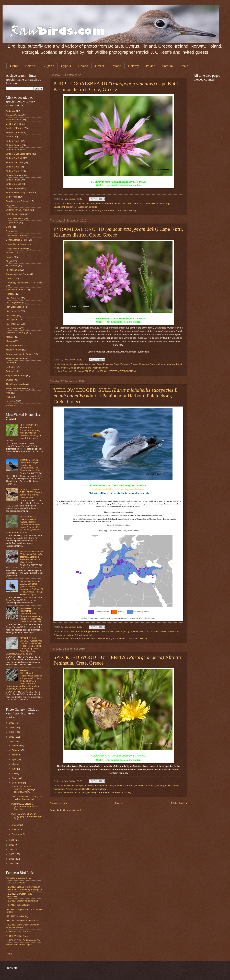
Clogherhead (12, 223)
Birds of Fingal (13, 180)
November (17, 829)
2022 (12, 864)
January (16, 745)
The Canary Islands (15, 384)
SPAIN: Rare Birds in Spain (19, 945)
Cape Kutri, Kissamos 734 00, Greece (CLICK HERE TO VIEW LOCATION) (99, 210)
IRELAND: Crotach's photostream (22, 901)
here (104, 185)
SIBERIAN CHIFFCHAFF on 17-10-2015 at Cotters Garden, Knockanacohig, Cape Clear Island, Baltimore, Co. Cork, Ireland (24, 680)
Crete (75, 204)
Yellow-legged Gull (83, 635)
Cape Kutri (66, 204)
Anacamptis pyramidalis (72, 364)
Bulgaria (48, 66)
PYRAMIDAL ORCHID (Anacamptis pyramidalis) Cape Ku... (25, 806)
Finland (83, 66)
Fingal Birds (12, 265)
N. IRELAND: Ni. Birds (17, 936)
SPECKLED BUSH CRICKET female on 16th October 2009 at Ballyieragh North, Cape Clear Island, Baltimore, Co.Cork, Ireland (24, 646)
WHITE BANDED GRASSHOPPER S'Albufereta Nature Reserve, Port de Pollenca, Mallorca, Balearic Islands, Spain (24, 525)
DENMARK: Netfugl (15, 883)
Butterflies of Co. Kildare (18, 210)
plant (161, 204)
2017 (12, 840)
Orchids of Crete (77, 368)
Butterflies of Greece (145, 786)
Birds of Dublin (13, 141)
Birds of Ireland (13, 188)
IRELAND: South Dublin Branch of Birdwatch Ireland (22, 926)
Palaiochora (173, 631)
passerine (11, 401)
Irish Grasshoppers (15, 307)
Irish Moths (11, 315)
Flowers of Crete (87, 204)
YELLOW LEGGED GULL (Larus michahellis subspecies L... (27, 798)
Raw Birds (69, 199)
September (18, 783)
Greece (100, 66)
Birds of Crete (68, 631)
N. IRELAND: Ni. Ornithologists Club (24, 940)
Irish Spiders (12, 320)
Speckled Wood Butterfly (94, 789)
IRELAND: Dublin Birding (18, 905)
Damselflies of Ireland (16, 235)
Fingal (9, 261)
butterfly (160, 786)
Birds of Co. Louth (15, 162)
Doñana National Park (17, 240)
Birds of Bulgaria (14, 150)
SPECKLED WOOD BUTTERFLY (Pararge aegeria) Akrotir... (23, 789)
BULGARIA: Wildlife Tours (19, 878)
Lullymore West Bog (16, 332)
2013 (12, 728)
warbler (9, 406)
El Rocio (10, 253)
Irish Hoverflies (13, 311)
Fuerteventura (13, 270)
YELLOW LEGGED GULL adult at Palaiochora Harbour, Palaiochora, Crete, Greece (116, 396)
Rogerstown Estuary (16, 376)
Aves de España (14, 115)
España (10, 257)
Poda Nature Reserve (16, 358)
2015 (12, 737)
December (17, 834)
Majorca (10, 341)
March (15, 755)
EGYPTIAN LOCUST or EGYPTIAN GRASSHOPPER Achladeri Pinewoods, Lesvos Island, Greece (31, 615)
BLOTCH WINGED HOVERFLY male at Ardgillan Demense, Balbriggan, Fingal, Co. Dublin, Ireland (24, 433)
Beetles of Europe (15, 128)
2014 (12, 732)
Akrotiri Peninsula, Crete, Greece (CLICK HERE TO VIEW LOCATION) (97, 793)
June (15, 769)
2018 (12, 845)
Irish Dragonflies (14, 302)
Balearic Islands (14, 120)
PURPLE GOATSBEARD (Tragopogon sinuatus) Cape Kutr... (26, 816)
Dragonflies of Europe (16, 244)
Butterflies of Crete (104, 786)
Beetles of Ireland (14, 132)
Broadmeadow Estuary (17, 201)
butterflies (89, 786)
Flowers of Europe (105, 204)
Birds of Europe (83, 631)
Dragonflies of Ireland (16, 248)
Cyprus (66, 66)
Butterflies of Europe (124, 786)
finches (9, 397)
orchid (56, 368)
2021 (12, 859)
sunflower (71, 207)
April (81, 786)
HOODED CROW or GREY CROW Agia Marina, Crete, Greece (31, 494)
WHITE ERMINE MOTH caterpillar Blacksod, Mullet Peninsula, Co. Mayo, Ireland (31, 557)
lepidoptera (59, 789)
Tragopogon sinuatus (87, 207)
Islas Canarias (13, 328)
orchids (64, 368)
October (16, 825)
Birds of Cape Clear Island (19, 154)
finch (8, 393)
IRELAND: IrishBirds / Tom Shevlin (23, 920)
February (16, 750)
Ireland (116, 66)
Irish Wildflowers (14, 324)
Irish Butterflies (13, 298)
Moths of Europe (14, 345)
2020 (12, 854)
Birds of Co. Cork (14, 158)
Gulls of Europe (141, 631)
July (14, 773)
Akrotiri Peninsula (69, 786)
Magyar (10, 337)
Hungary (10, 294)
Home (14, 66)
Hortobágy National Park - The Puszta (24, 283)
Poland (151, 66)
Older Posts (179, 803)
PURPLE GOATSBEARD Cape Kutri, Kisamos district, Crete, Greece (117, 86)
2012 (12, 723)
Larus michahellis (158, 631)
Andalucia (11, 111)
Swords (10, 380)
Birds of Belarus (14, 145)
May (14, 764)
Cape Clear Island (15, 218)
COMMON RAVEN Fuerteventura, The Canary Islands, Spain (31, 465)
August (16, 778)
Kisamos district (150, 204)
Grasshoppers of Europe (18, 274)
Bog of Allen (12, 197)
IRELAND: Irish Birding (17, 916)
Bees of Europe (13, 124)
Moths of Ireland (14, 350)
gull (125, 631)
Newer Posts (59, 803)
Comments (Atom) (72, 810)
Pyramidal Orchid (100, 368)
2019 (12, 850)
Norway (133, 66)
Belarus (30, 66)
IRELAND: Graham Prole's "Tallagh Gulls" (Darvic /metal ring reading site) (24, 888)
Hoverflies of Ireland (16, 290)
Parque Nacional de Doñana (20, 354)
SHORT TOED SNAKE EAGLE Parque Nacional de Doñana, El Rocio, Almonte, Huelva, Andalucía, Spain (31, 588)
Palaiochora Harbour (63, 635)
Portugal (168, 66)
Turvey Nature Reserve (17, 388)
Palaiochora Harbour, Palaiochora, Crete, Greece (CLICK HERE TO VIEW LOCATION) (105, 638)
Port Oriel (10, 367)
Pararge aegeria (73, 789)
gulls (130, 631)
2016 (12, 742)
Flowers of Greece (124, 204)
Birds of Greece (99, 631)
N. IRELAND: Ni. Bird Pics (19, 932)
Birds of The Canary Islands (19, 193)
